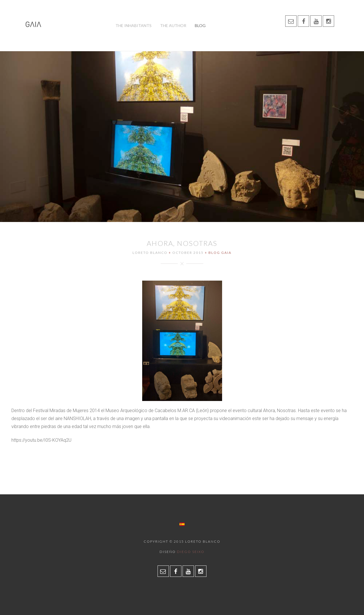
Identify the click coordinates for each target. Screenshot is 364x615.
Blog (200, 25)
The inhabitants (134, 25)
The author (173, 25)
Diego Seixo (191, 552)
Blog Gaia (220, 253)
